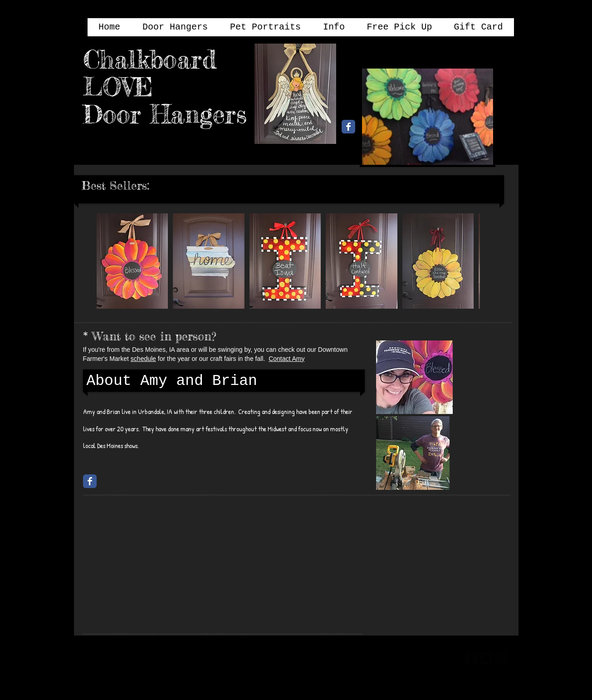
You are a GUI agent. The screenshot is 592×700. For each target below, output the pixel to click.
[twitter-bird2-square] (486, 658)
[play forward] (469, 261)
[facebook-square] (471, 658)
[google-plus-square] (502, 658)
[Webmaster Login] (422, 658)
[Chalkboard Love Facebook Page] (348, 127)
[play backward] (108, 261)
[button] (132, 261)
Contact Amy (286, 359)
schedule (143, 359)
